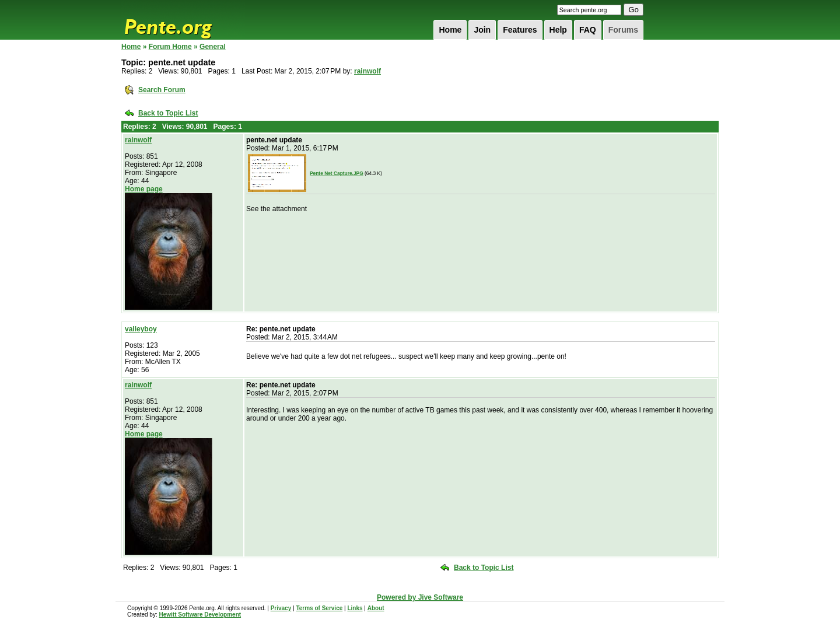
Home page (144, 189)
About (376, 608)
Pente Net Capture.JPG (337, 173)
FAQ (588, 30)
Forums (623, 30)
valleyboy (141, 329)
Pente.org (183, 20)
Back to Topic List (168, 113)
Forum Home (170, 47)
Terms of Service (319, 608)
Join (482, 30)
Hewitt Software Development (200, 615)
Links (355, 608)
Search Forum (162, 90)
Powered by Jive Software (420, 597)
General (213, 47)
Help (558, 30)
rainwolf (367, 71)
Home (450, 30)
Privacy (281, 608)
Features (520, 30)
